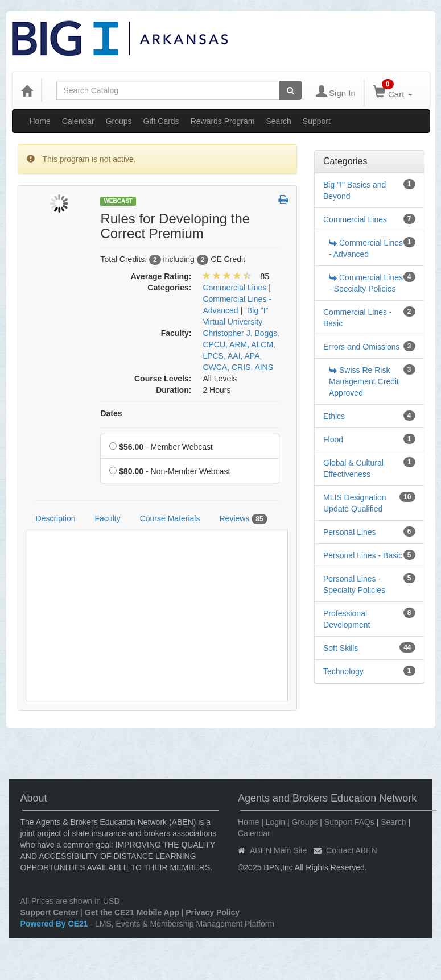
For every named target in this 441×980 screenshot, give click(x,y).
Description (56, 518)
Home (40, 121)
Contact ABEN (352, 850)
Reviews (243, 519)
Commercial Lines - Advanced (366, 248)
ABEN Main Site (278, 850)
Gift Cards (161, 121)
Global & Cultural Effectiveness (353, 468)
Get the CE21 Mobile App (132, 912)
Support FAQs (349, 822)
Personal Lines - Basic (363, 555)
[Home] (27, 90)
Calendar (78, 121)
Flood (333, 439)
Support (317, 121)
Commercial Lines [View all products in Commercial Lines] (234, 288)
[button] (283, 200)
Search (278, 121)
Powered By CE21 (55, 924)
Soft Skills (341, 648)
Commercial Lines (355, 219)
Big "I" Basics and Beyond (355, 190)
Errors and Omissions (362, 347)
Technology (343, 671)
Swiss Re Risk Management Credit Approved (364, 381)
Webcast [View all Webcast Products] (118, 201)
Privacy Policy (213, 912)
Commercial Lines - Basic (358, 318)
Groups (119, 121)
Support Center (50, 912)
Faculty (108, 518)
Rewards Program (223, 121)
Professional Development (347, 619)
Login (275, 822)
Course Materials (170, 518)
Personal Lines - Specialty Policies (354, 584)
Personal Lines (350, 532)
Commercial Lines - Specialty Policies (366, 283)
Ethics (334, 416)
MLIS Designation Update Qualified (355, 503)
